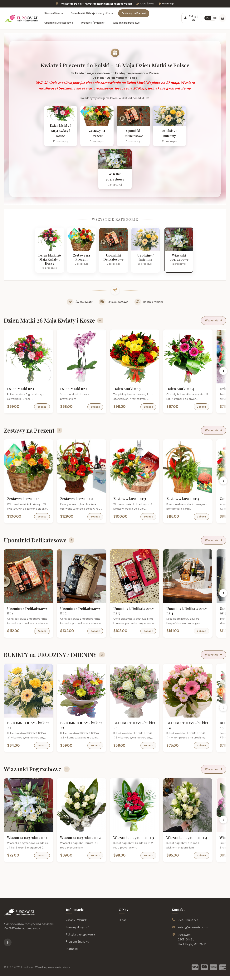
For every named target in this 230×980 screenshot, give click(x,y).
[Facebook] (8, 946)
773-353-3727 (188, 924)
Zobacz (43, 411)
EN (214, 18)
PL (208, 18)
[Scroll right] (223, 375)
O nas (122, 924)
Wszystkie (214, 325)
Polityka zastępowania (80, 939)
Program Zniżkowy (78, 946)
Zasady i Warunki (77, 924)
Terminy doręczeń (78, 931)
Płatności (72, 953)
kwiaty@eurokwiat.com (193, 931)
